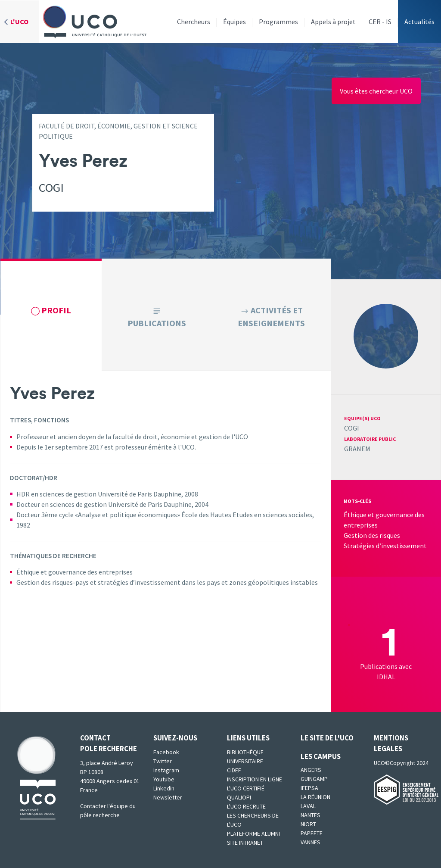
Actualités (419, 22)
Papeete (312, 833)
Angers (311, 770)
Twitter (163, 761)
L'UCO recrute (246, 806)
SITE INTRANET (245, 843)
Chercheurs (194, 22)
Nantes (311, 815)
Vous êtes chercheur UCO (376, 91)
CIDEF (234, 770)
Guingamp (314, 779)
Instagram (166, 770)
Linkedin (164, 788)
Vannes (311, 842)
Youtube (164, 779)
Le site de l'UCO (327, 738)
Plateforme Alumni (253, 834)
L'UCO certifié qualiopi (246, 793)
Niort (308, 824)
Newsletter (168, 797)
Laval (308, 806)
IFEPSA (309, 788)
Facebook (166, 752)
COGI (352, 428)
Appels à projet (333, 22)
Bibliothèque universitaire (245, 757)
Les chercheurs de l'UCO (253, 820)
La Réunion (315, 797)
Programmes (278, 22)
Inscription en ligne (255, 779)
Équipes (234, 22)
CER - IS (380, 22)
